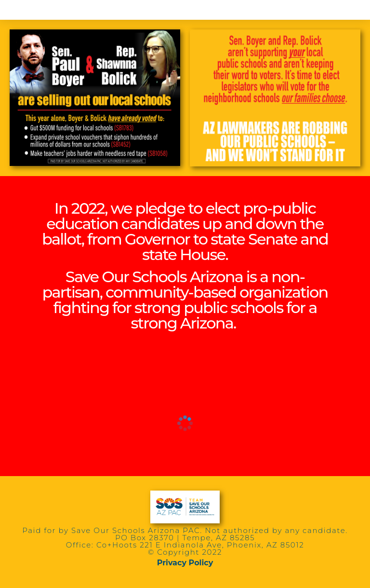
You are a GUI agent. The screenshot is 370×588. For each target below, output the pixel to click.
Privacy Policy (185, 563)
